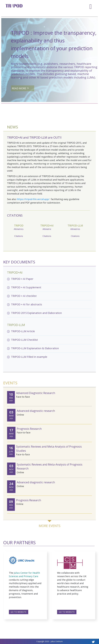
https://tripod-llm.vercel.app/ (33, 199)
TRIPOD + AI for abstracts (27, 304)
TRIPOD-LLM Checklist (24, 340)
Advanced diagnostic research (36, 411)
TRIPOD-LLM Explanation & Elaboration (35, 348)
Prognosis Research (29, 429)
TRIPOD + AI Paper (22, 279)
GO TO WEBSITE (18, 612)
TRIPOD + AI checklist (24, 296)
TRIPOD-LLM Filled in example (29, 357)
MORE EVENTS (50, 526)
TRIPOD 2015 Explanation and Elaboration (36, 313)
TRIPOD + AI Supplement (26, 287)
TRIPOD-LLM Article (23, 331)
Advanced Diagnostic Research (36, 393)
